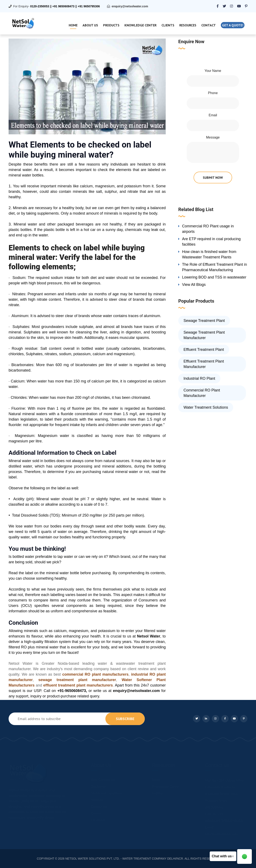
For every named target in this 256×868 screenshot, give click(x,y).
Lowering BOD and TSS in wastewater (214, 277)
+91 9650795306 (89, 6)
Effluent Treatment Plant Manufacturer (204, 364)
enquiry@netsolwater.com (130, 6)
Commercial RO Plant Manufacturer (202, 393)
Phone (213, 93)
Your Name (213, 71)
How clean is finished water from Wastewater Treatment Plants (209, 254)
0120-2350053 (40, 6)
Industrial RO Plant (199, 378)
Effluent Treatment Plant (204, 350)
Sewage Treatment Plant (204, 321)
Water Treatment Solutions (206, 407)
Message (213, 137)
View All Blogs (194, 285)
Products (111, 25)
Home (73, 25)
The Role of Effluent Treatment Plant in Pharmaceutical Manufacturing (215, 267)
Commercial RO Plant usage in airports (208, 229)
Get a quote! (233, 25)
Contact (209, 25)
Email (213, 115)
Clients (168, 25)
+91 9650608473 (63, 6)
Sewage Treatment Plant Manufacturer (204, 335)
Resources (188, 25)
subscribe (125, 719)
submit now (213, 177)
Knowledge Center (140, 25)
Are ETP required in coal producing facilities (211, 242)
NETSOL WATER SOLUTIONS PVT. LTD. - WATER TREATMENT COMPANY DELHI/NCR (124, 859)
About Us (90, 25)
